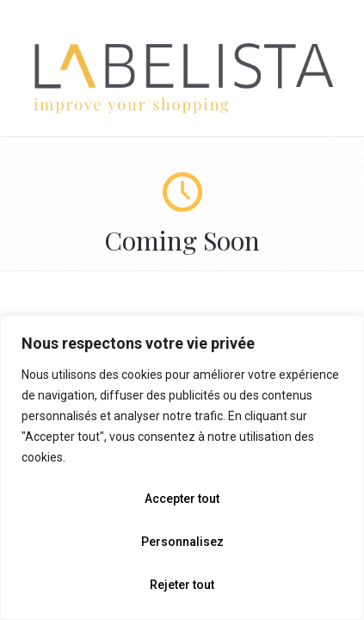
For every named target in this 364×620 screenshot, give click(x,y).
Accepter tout (182, 499)
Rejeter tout (182, 585)
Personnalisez (182, 542)
